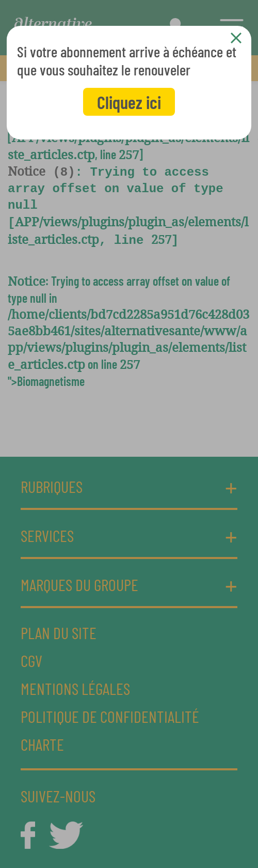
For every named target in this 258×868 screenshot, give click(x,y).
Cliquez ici (129, 102)
